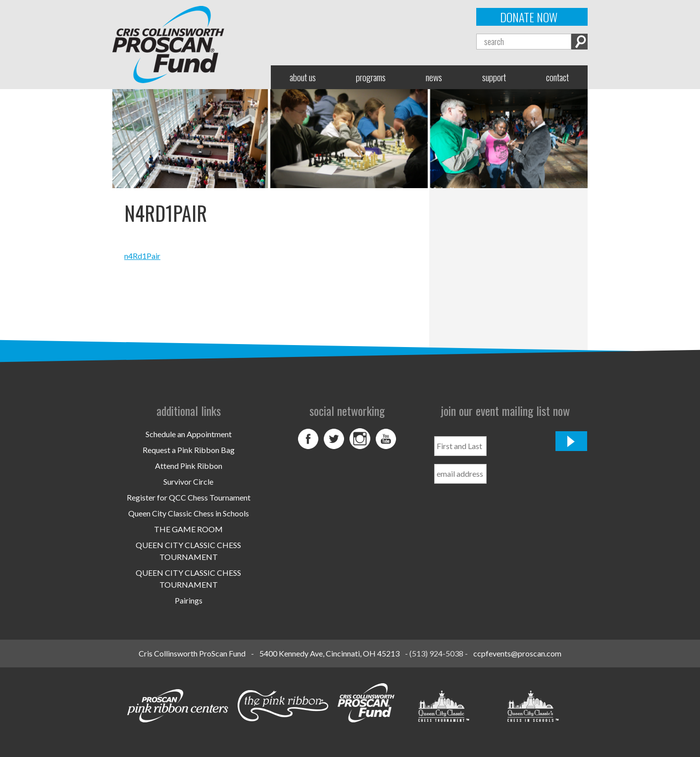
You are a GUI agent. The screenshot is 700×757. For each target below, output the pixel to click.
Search (579, 42)
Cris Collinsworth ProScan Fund (192, 653)
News (434, 77)
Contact (557, 77)
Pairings (189, 600)
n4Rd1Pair (142, 256)
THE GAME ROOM (188, 529)
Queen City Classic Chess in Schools (189, 513)
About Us (303, 77)
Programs (371, 77)
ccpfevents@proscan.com (517, 653)
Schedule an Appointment (189, 434)
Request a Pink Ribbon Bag (189, 450)
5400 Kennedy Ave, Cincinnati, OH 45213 (329, 653)
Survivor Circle (188, 481)
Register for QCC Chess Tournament (189, 497)
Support (494, 77)
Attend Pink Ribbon (189, 466)
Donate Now (529, 17)
